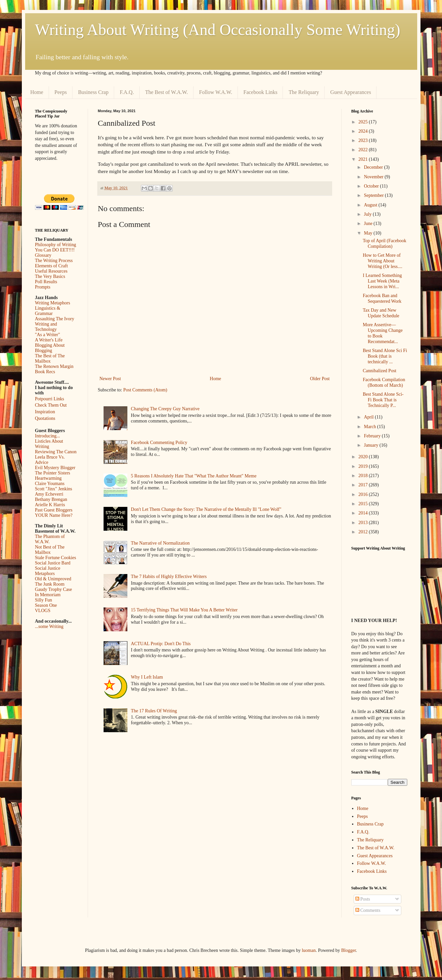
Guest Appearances (351, 92)
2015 (364, 504)
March (371, 427)
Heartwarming (48, 478)
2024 (364, 131)
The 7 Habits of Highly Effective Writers (169, 577)
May (369, 233)
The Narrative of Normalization (160, 543)
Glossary (43, 255)
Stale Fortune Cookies (56, 558)
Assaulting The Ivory (55, 319)
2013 (364, 523)
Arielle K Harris (50, 505)
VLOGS (43, 611)
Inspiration (45, 412)
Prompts (43, 287)
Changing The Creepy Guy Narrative (165, 409)
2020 (364, 457)
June (369, 223)
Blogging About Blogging (50, 348)
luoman (309, 950)
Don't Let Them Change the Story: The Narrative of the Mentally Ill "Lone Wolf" (206, 509)
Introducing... (48, 436)
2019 (364, 466)
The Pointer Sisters (53, 473)
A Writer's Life (49, 340)
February (373, 436)
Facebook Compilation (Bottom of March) (384, 382)
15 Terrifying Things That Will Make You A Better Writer (184, 610)
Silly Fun (44, 600)
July (368, 214)
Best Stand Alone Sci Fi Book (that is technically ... (385, 356)
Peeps (61, 92)
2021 (364, 159)
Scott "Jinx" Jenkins (54, 489)
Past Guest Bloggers (54, 510)
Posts (363, 899)
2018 (364, 476)
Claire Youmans (50, 484)
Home (37, 92)
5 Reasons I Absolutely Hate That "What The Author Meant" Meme (194, 476)
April (369, 417)
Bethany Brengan (51, 499)
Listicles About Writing (49, 444)
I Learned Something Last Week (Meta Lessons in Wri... (382, 281)
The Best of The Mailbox (50, 358)
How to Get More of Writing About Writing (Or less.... (382, 261)
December (374, 167)
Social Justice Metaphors (48, 571)
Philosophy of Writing (56, 245)
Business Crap (93, 92)
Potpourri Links (50, 399)
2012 (364, 532)
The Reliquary (304, 92)
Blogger (348, 950)
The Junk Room (50, 584)
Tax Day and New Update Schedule (381, 313)
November (374, 177)
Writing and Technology (46, 327)
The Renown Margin (54, 366)
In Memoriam (48, 595)
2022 (364, 150)
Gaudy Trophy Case (54, 589)
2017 (364, 485)
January (372, 445)
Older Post (320, 379)
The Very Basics (50, 276)
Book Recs (45, 372)
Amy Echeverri (49, 494)
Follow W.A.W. (216, 92)
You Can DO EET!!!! (55, 250)
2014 (364, 513)
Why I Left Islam (147, 677)
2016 (364, 494)
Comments (368, 910)
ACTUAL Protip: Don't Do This (161, 644)
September (374, 195)
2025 (364, 122)
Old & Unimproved (53, 579)
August (371, 205)
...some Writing (49, 626)
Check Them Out (51, 405)
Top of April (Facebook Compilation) (384, 244)
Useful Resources (51, 271)
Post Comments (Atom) (145, 390)
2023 (364, 140)
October (372, 186)
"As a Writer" (48, 335)
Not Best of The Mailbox (50, 550)
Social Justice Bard (53, 563)
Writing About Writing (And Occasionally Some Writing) (218, 30)
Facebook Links (261, 92)
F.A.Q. (127, 92)
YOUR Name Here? (54, 515)
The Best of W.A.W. (167, 92)
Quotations (45, 418)
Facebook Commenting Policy (159, 443)
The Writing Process (54, 261)
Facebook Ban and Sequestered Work (382, 298)
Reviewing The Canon (56, 452)
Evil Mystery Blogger (55, 468)
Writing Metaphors (53, 303)
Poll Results (46, 282)
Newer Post (110, 379)
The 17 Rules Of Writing (154, 711)
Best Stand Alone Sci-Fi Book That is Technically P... (383, 400)
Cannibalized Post (379, 371)
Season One (46, 605)
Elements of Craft (52, 266)
